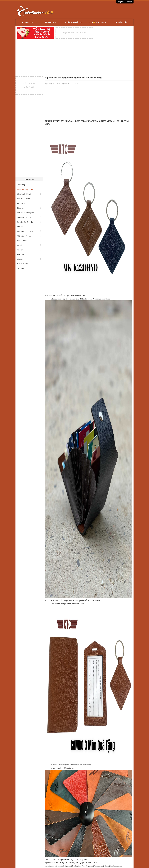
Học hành (29, 255)
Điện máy (29, 208)
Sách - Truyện (29, 241)
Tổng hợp (29, 268)
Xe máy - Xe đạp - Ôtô (29, 222)
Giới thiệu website (29, 264)
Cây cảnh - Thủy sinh (29, 231)
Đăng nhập (121, 2)
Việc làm (29, 250)
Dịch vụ (29, 259)
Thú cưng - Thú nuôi (29, 236)
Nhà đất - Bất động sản (29, 213)
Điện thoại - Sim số (29, 194)
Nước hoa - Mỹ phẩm (29, 189)
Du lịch (29, 245)
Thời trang (29, 185)
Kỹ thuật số (29, 203)
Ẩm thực (29, 227)
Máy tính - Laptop (29, 199)
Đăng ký (130, 2)
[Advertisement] (99, 11)
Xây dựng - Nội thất (29, 217)
